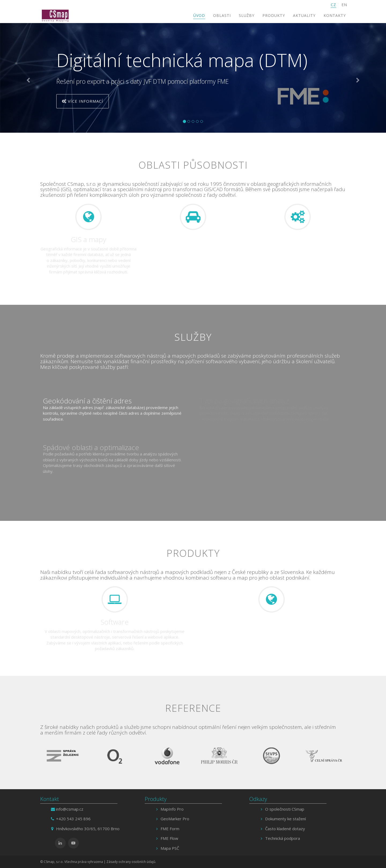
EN (344, 5)
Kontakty (335, 15)
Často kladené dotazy (285, 829)
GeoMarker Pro (175, 819)
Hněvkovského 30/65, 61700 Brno (88, 829)
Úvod (199, 15)
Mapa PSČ (170, 848)
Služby (247, 15)
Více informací (83, 102)
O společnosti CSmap (285, 809)
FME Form (170, 829)
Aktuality (304, 15)
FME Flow (169, 838)
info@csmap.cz (70, 809)
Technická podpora (283, 838)
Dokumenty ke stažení (285, 819)
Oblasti (222, 15)
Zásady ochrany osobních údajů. (131, 862)
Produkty (274, 15)
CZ (333, 5)
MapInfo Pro (172, 809)
